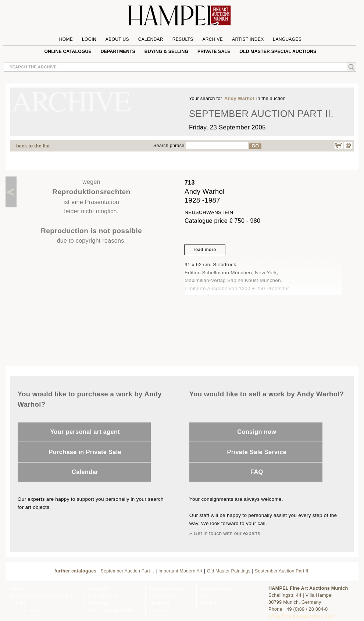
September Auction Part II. (282, 571)
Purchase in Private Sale (85, 452)
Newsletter (160, 603)
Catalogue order (167, 589)
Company (98, 603)
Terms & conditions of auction (42, 596)
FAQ (257, 472)
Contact (208, 603)
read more (205, 250)
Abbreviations (216, 589)
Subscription (162, 596)
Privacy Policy (25, 611)
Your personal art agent (85, 432)
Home (66, 39)
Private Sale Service (257, 452)
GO (255, 146)
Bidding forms (103, 596)
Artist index (160, 611)
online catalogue (68, 51)
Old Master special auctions (278, 51)
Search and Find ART (111, 611)
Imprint (18, 603)
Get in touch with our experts (227, 533)
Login (89, 39)
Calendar (151, 39)
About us (117, 39)
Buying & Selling (166, 51)
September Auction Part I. (128, 571)
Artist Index (248, 39)
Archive (213, 39)
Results (183, 39)
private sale (214, 51)
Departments (118, 51)
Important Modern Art (181, 571)
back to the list (33, 146)
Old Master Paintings (229, 571)
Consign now (257, 432)
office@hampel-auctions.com (301, 616)
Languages (287, 39)
